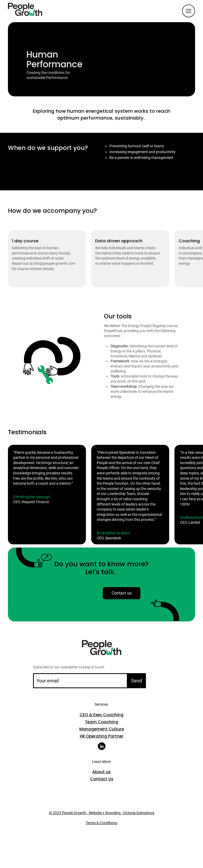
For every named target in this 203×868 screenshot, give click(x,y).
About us (101, 772)
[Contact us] (122, 593)
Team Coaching (101, 722)
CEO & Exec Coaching (101, 715)
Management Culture (102, 729)
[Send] (136, 681)
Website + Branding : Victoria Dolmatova (121, 813)
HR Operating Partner (102, 736)
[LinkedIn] (102, 746)
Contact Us (102, 779)
